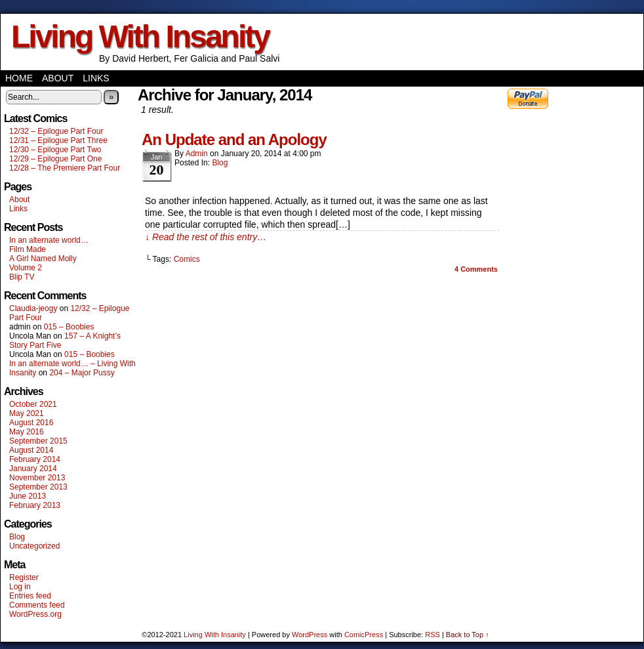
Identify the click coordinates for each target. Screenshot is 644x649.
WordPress (310, 635)
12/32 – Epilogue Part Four (56, 131)
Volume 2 (26, 268)
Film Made (28, 249)
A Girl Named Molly (43, 259)
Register (24, 577)
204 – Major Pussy (82, 373)
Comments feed (37, 605)
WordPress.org (35, 614)
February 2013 (35, 505)
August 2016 (31, 423)
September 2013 (38, 487)
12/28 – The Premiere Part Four (65, 168)
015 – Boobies (69, 327)
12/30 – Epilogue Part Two (55, 150)
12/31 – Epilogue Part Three (58, 140)
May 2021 (27, 413)
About (58, 78)
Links (96, 78)
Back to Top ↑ (468, 635)
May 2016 (27, 432)
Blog (17, 537)
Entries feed (30, 596)
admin (197, 154)
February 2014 (35, 459)
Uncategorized (34, 546)
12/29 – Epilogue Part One (55, 159)
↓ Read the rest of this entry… (206, 237)
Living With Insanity (140, 36)
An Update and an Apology (234, 139)
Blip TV (22, 277)
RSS (433, 635)
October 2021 (33, 404)
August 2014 (31, 450)
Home (19, 78)
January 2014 (33, 469)
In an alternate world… (49, 240)
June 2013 (28, 496)
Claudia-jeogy (33, 308)
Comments (476, 269)
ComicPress (364, 635)
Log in (20, 587)
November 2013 (37, 478)
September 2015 (38, 441)
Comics (187, 259)
